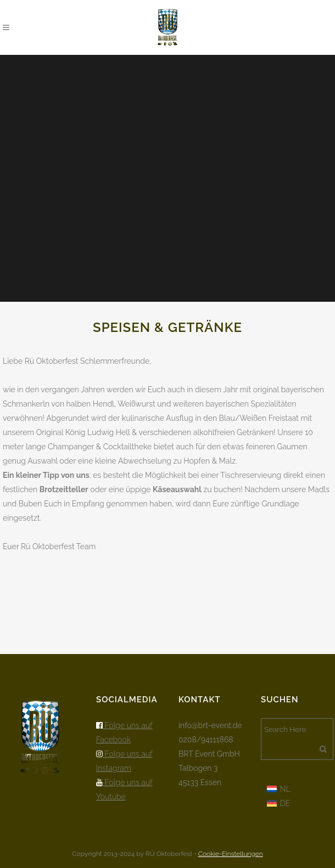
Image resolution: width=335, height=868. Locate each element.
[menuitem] (279, 788)
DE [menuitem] (285, 803)
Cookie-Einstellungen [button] (231, 854)
